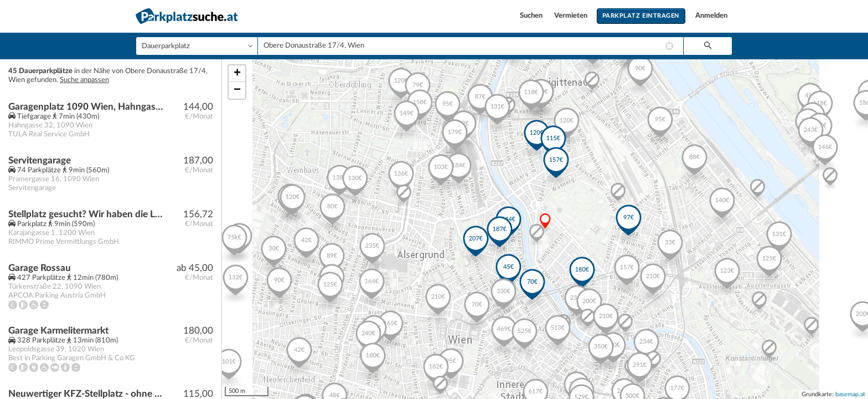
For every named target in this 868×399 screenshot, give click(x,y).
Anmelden (711, 16)
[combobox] (471, 46)
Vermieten (572, 16)
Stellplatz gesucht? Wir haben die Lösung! (87, 214)
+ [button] (237, 74)
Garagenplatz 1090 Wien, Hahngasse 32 (87, 107)
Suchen (532, 16)
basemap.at (850, 394)
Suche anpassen (84, 80)
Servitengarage (40, 160)
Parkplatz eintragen (641, 16)
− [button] (237, 90)
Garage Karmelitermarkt (58, 331)
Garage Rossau (40, 268)
